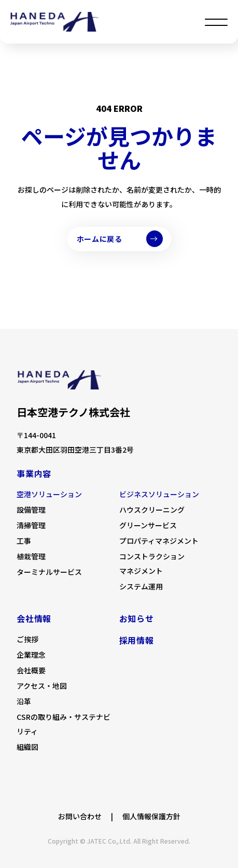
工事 (24, 541)
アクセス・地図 (42, 686)
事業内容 (34, 473)
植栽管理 (31, 556)
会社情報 (34, 618)
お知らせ (137, 618)
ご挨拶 (27, 639)
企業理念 (31, 655)
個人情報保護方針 (151, 816)
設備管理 (31, 510)
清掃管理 (31, 525)
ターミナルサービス (49, 572)
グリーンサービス (148, 525)
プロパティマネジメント (159, 541)
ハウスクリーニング (152, 510)
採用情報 (137, 640)
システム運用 (141, 586)
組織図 (27, 747)
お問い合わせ (80, 816)
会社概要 (31, 670)
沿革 (24, 701)
